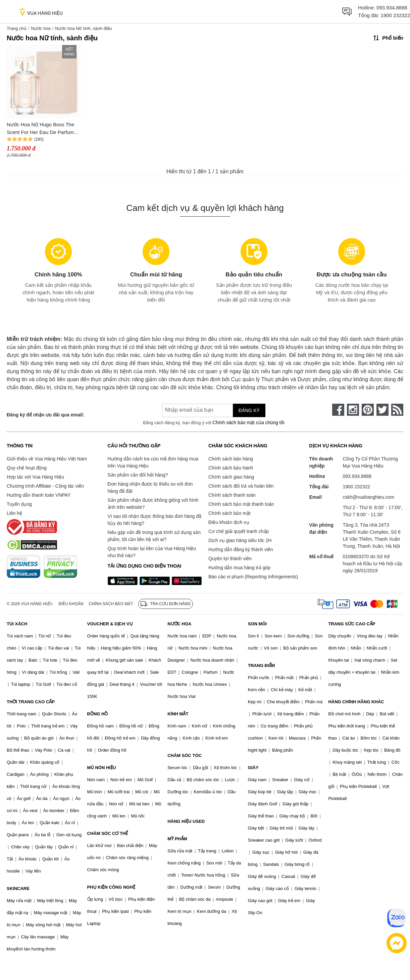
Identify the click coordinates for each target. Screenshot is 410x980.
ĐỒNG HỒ (98, 714)
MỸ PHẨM (177, 839)
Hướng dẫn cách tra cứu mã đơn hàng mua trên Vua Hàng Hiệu (153, 462)
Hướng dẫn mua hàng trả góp (239, 568)
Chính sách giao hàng (231, 477)
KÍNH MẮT (178, 714)
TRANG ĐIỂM (262, 665)
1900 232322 (395, 15)
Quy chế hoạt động (27, 468)
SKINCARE (18, 888)
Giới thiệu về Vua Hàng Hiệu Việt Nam (47, 459)
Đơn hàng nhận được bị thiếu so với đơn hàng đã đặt (150, 487)
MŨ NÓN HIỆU (102, 768)
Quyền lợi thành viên (230, 559)
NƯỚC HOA (179, 624)
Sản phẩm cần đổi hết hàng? (138, 475)
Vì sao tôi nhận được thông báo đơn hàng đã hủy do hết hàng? (155, 520)
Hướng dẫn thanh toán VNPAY (39, 495)
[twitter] (382, 410)
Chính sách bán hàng (231, 459)
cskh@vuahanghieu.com (369, 497)
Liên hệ (14, 513)
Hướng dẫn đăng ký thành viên (241, 549)
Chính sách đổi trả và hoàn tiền (241, 486)
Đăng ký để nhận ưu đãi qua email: (45, 415)
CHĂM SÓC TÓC (185, 755)
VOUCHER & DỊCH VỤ (110, 624)
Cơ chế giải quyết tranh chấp (239, 531)
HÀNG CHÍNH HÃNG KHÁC (356, 702)
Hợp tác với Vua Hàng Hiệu (35, 477)
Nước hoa (41, 28)
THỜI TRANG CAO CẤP (31, 702)
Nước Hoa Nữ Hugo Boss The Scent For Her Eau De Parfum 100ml (40, 129)
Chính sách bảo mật (229, 513)
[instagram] (353, 410)
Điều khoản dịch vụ (229, 522)
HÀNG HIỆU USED (186, 821)
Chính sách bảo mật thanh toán (241, 504)
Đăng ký (249, 410)
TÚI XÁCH (17, 624)
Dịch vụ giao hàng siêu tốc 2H (240, 540)
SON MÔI (257, 624)
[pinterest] (368, 410)
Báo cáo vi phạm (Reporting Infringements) (253, 577)
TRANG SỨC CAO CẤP (352, 624)
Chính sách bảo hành (231, 468)
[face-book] (338, 410)
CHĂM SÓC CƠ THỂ (108, 833)
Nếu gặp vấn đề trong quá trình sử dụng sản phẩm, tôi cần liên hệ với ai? (154, 536)
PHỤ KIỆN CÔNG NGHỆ (111, 887)
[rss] (397, 410)
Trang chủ (17, 28)
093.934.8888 (392, 8)
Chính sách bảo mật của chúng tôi (248, 422)
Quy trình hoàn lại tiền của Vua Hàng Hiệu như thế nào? (152, 552)
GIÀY (253, 768)
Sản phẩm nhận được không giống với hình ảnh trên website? (153, 504)
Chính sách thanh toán (232, 495)
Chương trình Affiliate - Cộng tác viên (45, 486)
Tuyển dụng (19, 504)
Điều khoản (71, 604)
